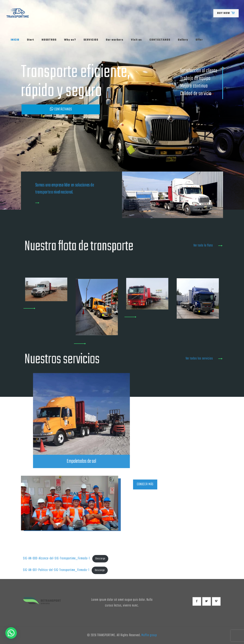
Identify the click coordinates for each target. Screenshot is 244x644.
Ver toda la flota (203, 246)
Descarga (100, 559)
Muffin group (149, 635)
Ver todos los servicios (199, 359)
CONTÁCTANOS (61, 109)
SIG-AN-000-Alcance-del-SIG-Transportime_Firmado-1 (57, 559)
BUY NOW (226, 13)
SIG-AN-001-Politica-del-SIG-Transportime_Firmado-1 (56, 570)
